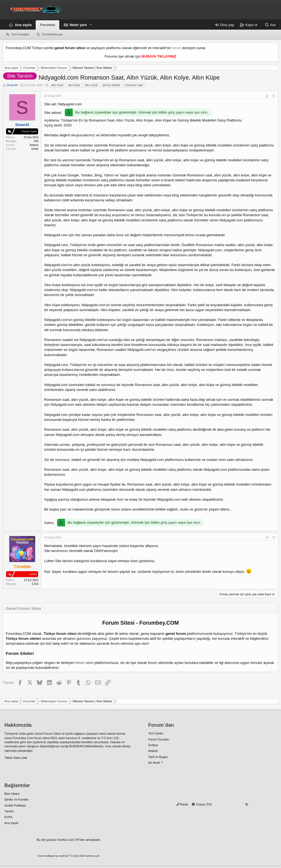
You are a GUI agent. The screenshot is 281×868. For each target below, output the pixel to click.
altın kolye (57, 85)
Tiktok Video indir (16, 758)
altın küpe (74, 85)
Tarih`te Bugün (158, 757)
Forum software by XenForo (69, 856)
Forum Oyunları (159, 739)
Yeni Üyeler (156, 733)
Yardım (9, 811)
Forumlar (47, 25)
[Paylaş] (267, 96)
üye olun (201, 112)
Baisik (182, 804)
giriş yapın (176, 112)
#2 (274, 538)
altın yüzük (91, 85)
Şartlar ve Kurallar (16, 799)
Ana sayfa (23, 25)
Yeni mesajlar (20, 34)
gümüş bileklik (111, 85)
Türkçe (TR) (202, 804)
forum (177, 48)
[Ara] (270, 25)
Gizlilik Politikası (15, 805)
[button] (91, 25)
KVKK (8, 817)
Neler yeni (78, 25)
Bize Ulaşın (12, 794)
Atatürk (153, 751)
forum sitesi (85, 663)
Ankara (34, 145)
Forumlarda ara (52, 34)
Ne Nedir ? (155, 763)
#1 (274, 96)
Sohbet (153, 745)
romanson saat (134, 85)
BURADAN (77, 746)
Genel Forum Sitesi (48, 734)
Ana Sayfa (11, 823)
